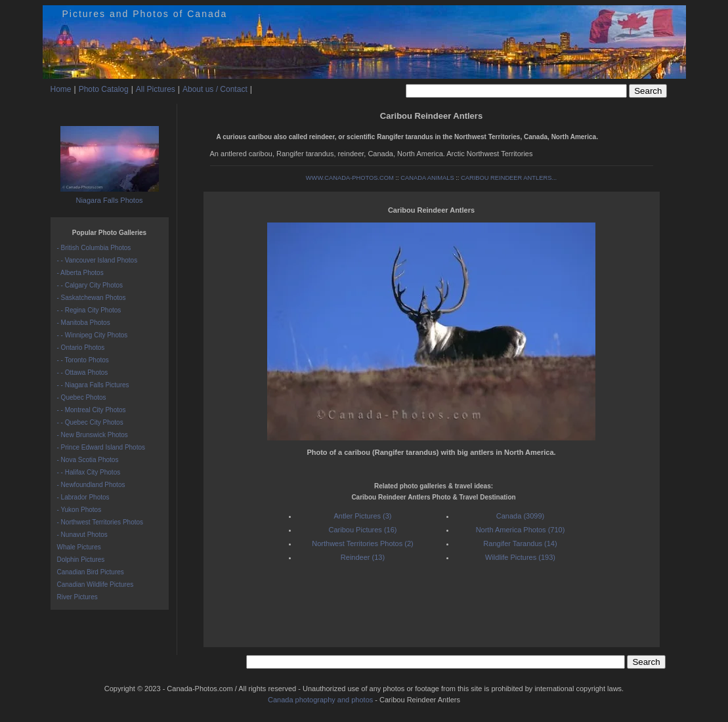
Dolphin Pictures (81, 560)
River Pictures (77, 597)
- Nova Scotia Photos (88, 460)
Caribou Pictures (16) (363, 530)
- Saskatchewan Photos (92, 298)
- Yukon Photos (79, 510)
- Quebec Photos (82, 397)
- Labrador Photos (83, 497)
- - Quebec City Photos (90, 422)
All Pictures (156, 89)
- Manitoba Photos (84, 323)
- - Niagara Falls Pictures (93, 385)
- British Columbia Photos (94, 248)
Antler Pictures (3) (362, 516)
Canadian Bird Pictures (91, 572)
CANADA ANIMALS (427, 178)
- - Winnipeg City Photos (93, 335)
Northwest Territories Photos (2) (362, 543)
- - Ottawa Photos (83, 372)
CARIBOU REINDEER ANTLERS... (509, 178)
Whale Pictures (79, 547)
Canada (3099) (520, 516)
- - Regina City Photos (89, 310)
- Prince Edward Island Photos (101, 447)
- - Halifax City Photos (89, 472)
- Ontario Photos (81, 348)
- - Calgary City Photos (90, 285)
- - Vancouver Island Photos (97, 260)
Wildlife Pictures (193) (520, 557)
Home (61, 89)
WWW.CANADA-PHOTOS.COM (350, 178)
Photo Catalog (104, 89)
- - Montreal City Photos (92, 410)
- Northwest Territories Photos (100, 522)
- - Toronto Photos (83, 360)
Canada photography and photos (320, 700)
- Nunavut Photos (82, 535)
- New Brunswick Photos (93, 435)
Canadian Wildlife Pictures (96, 584)
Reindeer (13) (363, 557)
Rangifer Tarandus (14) (520, 543)
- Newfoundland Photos (91, 485)
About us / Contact (215, 89)
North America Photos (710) (521, 530)
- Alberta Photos (80, 273)
